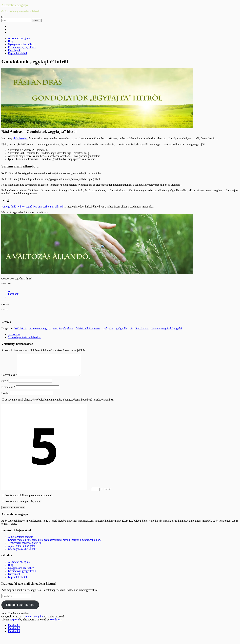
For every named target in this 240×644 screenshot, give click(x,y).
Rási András (142, 328)
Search (37, 20)
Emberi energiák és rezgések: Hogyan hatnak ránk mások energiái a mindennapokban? (55, 544)
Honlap (5, 397)
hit (131, 328)
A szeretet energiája (15, 5)
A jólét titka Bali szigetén (22, 550)
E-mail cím (8, 391)
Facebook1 (14, 629)
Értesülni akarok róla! (20, 609)
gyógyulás (122, 328)
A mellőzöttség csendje (21, 541)
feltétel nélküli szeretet (88, 328)
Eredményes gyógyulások (22, 47)
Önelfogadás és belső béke (22, 553)
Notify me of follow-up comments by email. (29, 499)
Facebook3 (14, 635)
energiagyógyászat (63, 328)
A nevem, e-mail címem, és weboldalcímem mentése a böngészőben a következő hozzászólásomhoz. (59, 404)
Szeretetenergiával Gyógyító (166, 328)
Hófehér (14, 334)
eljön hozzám (20, 138)
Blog (11, 41)
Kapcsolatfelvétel (17, 53)
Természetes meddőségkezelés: (25, 547)
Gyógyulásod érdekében (21, 44)
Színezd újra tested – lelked (25, 337)
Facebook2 (14, 632)
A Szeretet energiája (19, 38)
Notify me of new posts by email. (23, 506)
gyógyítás (108, 328)
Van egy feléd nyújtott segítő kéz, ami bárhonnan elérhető (32, 207)
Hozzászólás (9, 379)
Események (14, 50)
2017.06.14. (20, 328)
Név (5, 385)
